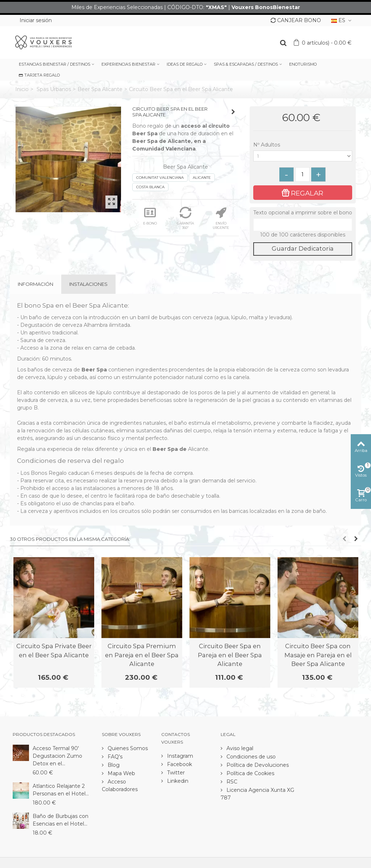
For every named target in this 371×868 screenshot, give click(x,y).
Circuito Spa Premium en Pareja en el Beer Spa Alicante (142, 655)
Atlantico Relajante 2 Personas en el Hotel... (61, 790)
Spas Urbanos (54, 89)
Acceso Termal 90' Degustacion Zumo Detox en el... (57, 756)
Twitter (175, 773)
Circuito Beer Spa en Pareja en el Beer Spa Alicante (230, 655)
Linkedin (177, 781)
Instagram (179, 756)
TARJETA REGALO (39, 75)
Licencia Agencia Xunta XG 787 (257, 794)
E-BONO (150, 216)
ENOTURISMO (303, 64)
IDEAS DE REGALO (185, 64)
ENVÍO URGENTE (221, 218)
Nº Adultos (267, 145)
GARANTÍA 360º (185, 218)
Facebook (179, 764)
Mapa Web (121, 773)
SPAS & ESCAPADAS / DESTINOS (246, 64)
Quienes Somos (127, 748)
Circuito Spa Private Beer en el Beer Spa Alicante (54, 650)
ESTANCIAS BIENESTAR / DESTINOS (55, 64)
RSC (231, 782)
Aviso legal (239, 748)
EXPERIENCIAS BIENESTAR (128, 64)
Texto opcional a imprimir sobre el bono (303, 213)
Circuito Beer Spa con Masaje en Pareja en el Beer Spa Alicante (318, 655)
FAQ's (114, 757)
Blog (113, 765)
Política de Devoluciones (257, 765)
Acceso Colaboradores (120, 785)
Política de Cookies (250, 773)
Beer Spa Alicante (100, 89)
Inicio (22, 89)
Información (36, 284)
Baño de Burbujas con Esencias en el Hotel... (61, 820)
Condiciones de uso (250, 757)
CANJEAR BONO (296, 20)
